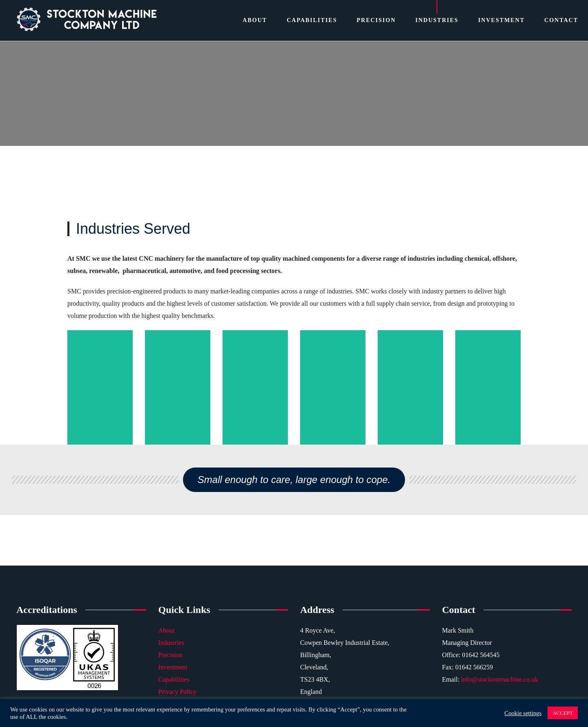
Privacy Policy (178, 692)
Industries (171, 643)
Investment (173, 667)
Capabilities (174, 679)
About (167, 630)
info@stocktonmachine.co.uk (499, 679)
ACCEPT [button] (563, 713)
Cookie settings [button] (523, 713)
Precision (171, 655)
